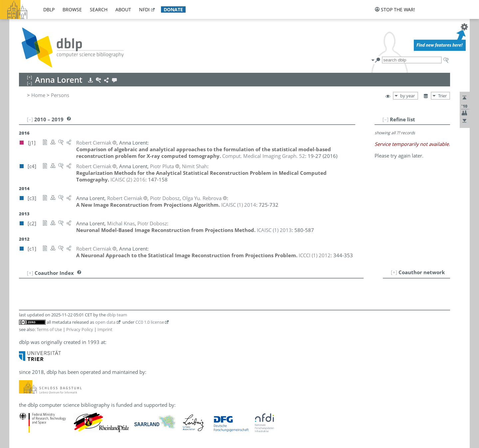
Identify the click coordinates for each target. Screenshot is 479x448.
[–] (386, 119)
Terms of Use (49, 329)
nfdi (144, 9)
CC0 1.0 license (150, 322)
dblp (49, 9)
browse (72, 9)
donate (173, 9)
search (99, 9)
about (123, 9)
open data (105, 322)
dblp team (117, 315)
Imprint (105, 329)
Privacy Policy (80, 329)
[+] (394, 272)
